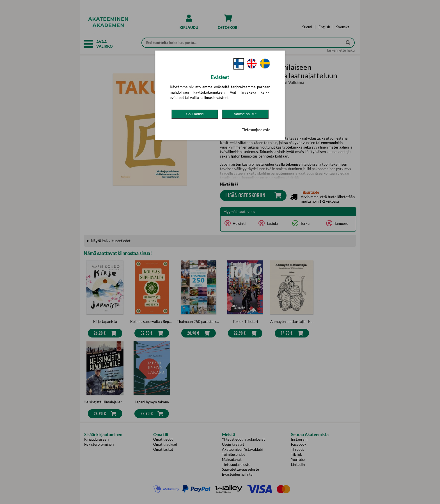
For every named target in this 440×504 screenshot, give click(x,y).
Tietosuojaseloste (256, 130)
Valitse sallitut (245, 114)
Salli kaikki (195, 114)
